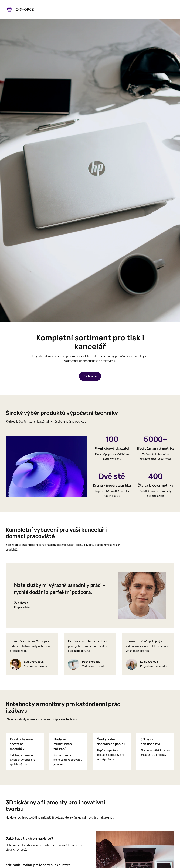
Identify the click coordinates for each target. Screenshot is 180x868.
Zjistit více (90, 376)
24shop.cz (25, 9)
